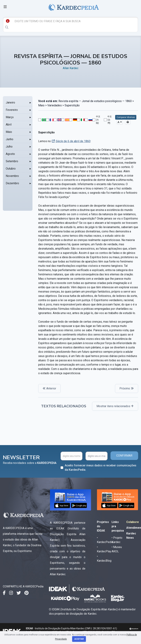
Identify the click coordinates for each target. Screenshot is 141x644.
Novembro (12, 176)
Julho (9, 147)
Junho (10, 139)
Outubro (11, 169)
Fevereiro (12, 110)
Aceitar (79, 639)
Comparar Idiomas (126, 117)
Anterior (49, 388)
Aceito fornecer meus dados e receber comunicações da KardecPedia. (101, 468)
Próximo (127, 388)
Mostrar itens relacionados (115, 406)
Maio (9, 132)
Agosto (10, 154)
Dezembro (12, 183)
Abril (9, 125)
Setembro (12, 161)
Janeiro (10, 102)
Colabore (133, 522)
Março (10, 117)
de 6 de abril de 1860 (73, 141)
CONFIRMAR (124, 456)
